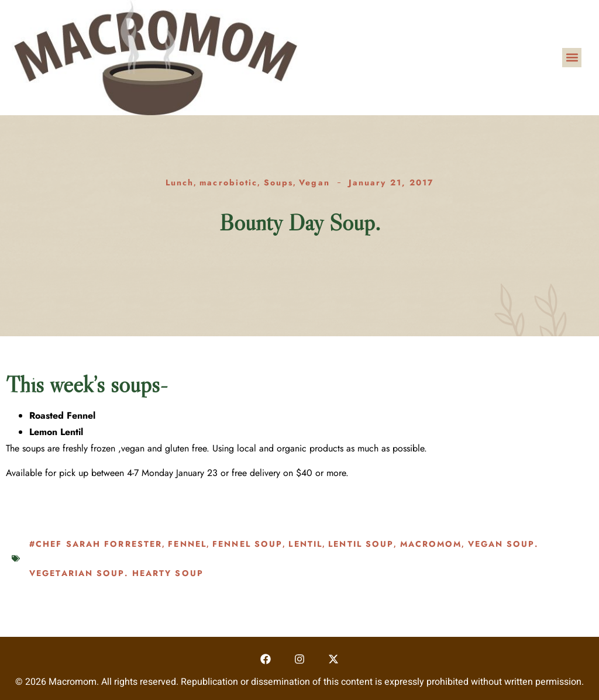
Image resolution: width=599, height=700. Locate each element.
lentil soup (361, 544)
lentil (305, 544)
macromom (431, 544)
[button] (572, 58)
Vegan (314, 182)
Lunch (180, 182)
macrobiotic (228, 182)
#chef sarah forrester (96, 544)
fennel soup (247, 544)
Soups (279, 182)
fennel (187, 544)
